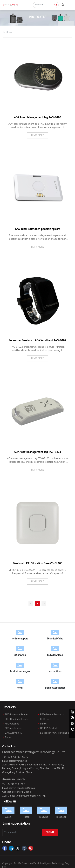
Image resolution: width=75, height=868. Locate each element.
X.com (8, 817)
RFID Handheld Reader (15, 719)
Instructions (55, 668)
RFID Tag (43, 719)
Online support (20, 636)
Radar (7, 737)
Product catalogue (20, 668)
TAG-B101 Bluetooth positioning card (37, 229)
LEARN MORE (37, 135)
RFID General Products (51, 714)
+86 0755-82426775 (17, 757)
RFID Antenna (11, 724)
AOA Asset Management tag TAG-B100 (37, 117)
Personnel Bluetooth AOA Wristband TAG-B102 (37, 340)
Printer (42, 724)
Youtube (44, 817)
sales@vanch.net (18, 761)
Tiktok (26, 817)
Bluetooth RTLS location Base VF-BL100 (37, 563)
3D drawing (20, 652)
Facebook (61, 817)
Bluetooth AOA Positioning (53, 733)
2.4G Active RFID (12, 733)
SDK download (55, 652)
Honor (20, 685)
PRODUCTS (38, 17)
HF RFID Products (48, 728)
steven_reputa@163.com (22, 788)
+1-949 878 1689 (16, 784)
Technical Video (55, 636)
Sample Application (55, 685)
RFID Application (12, 728)
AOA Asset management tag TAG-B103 (37, 452)
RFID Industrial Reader (15, 714)
